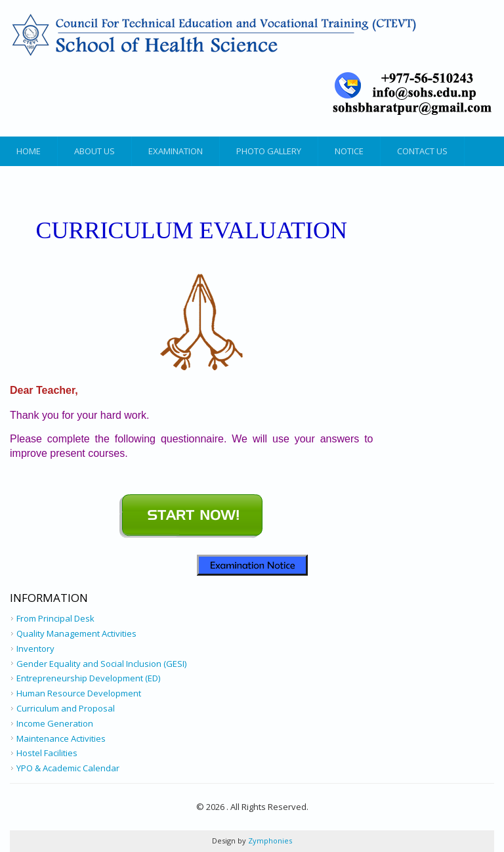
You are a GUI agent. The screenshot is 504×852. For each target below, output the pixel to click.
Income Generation (55, 723)
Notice (349, 151)
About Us (94, 151)
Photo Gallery (269, 151)
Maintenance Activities (61, 738)
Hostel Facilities (47, 753)
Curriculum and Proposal (66, 708)
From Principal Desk (55, 618)
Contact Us (422, 151)
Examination (176, 151)
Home (29, 151)
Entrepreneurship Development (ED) (88, 678)
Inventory (35, 649)
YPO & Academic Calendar (68, 768)
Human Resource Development (79, 693)
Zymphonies (269, 841)
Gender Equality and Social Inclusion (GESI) (101, 664)
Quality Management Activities (76, 633)
